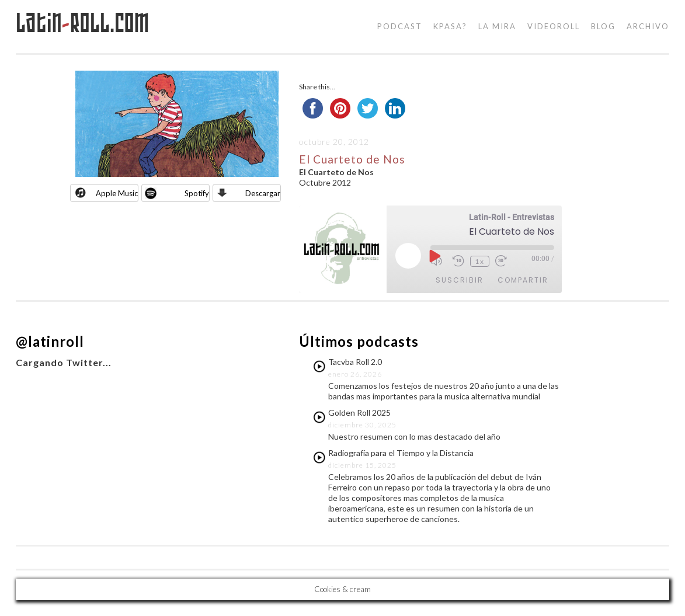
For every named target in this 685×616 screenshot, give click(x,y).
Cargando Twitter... (64, 362)
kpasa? (450, 26)
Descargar (263, 193)
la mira (497, 26)
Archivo (648, 26)
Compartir (523, 280)
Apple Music (117, 193)
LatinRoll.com (83, 23)
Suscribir (460, 280)
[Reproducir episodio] (434, 256)
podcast (400, 26)
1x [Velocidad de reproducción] (480, 261)
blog (603, 26)
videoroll (554, 26)
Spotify (197, 193)
